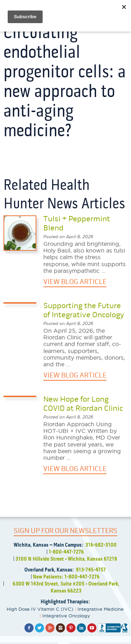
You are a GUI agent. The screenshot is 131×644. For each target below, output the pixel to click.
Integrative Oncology (66, 616)
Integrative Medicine (101, 609)
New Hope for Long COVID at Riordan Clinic (83, 404)
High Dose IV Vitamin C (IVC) (40, 609)
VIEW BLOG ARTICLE (75, 282)
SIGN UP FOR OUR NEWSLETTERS (65, 531)
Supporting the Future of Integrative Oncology (84, 310)
